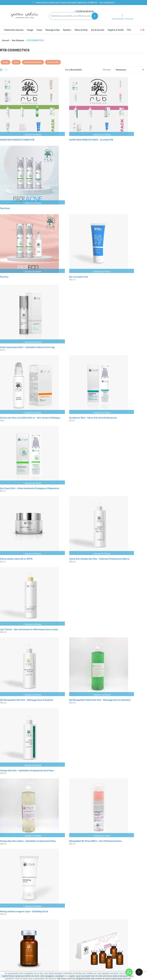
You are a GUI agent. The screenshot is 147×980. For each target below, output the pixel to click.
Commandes (106, 933)
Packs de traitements (33, 62)
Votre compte (108, 917)
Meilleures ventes (59, 933)
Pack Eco (4, 185)
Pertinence (130, 69)
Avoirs (103, 938)
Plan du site (81, 943)
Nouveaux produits (60, 928)
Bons (103, 948)
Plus (129, 30)
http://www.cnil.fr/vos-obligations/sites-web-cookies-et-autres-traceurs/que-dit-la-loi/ (94, 979)
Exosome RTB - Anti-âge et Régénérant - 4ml (21, 496)
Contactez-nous (83, 938)
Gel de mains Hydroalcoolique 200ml (118, 742)
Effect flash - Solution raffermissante (17, 618)
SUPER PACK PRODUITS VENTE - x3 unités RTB (72, 127)
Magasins (80, 948)
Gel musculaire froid (60, 185)
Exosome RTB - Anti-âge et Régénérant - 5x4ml (73, 496)
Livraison (80, 923)
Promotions (56, 923)
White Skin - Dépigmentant (63, 618)
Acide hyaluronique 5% (111, 496)
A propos (80, 933)
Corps (16, 62)
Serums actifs (53, 62)
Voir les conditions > (55, 854)
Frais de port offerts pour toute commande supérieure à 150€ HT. (76, 3)
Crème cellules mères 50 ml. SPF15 (16, 309)
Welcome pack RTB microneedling (66, 742)
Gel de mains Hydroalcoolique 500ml (17, 802)
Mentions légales (83, 928)
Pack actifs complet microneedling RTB (18, 742)
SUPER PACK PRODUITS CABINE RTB (17, 127)
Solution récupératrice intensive (65, 680)
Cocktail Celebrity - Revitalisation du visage (71, 555)
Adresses (105, 943)
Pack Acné (106, 127)
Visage (6, 62)
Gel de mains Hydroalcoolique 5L (66, 802)
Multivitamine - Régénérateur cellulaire (119, 555)
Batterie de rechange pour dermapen (118, 802)
